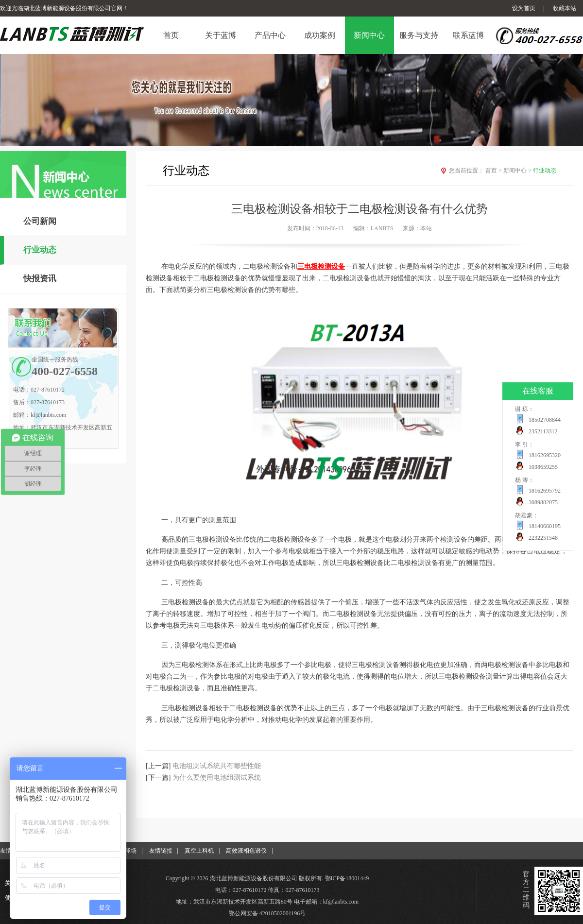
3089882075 (543, 502)
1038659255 (543, 467)
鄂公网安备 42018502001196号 (267, 913)
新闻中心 (518, 171)
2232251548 (543, 538)
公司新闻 (40, 221)
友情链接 (161, 851)
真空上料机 (199, 851)
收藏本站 (565, 8)
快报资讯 (40, 279)
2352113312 (543, 431)
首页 (494, 171)
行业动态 (40, 250)
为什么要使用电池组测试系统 (217, 778)
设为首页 (524, 8)
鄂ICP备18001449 (347, 878)
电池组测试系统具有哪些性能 (217, 766)
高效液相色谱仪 (246, 851)
